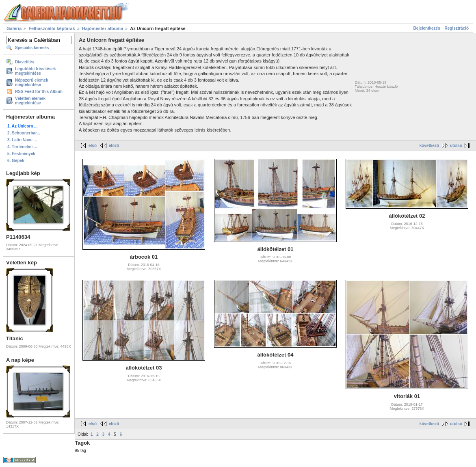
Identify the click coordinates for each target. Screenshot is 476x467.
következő (429, 146)
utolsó (456, 146)
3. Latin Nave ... (22, 140)
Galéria (14, 28)
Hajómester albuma (103, 28)
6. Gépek (16, 161)
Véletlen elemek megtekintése (30, 101)
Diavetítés (25, 62)
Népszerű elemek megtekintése (32, 82)
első (93, 146)
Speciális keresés (32, 48)
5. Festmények (21, 154)
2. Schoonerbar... (24, 133)
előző (114, 146)
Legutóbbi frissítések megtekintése (36, 71)
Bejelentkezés (427, 28)
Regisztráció (457, 28)
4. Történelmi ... (22, 147)
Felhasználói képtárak (52, 28)
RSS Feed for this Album (39, 92)
